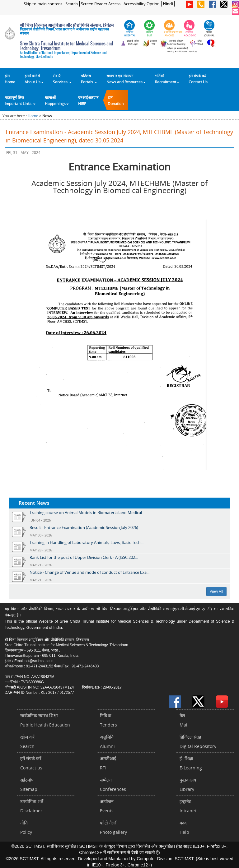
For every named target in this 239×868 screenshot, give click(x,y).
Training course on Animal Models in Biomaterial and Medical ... (88, 513)
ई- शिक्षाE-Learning (191, 763)
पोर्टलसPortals (89, 79)
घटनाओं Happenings (57, 100)
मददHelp (184, 827)
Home (33, 116)
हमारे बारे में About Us (34, 79)
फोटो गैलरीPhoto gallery (113, 827)
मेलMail (184, 720)
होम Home (10, 79)
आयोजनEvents (107, 806)
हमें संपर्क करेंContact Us (198, 79)
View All (216, 591)
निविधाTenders (108, 720)
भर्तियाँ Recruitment (167, 79)
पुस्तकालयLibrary (188, 784)
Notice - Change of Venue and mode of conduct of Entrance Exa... (89, 572)
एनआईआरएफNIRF (88, 100)
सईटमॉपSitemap (29, 784)
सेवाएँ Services (62, 79)
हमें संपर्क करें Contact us (31, 763)
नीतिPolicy (26, 827)
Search (72, 4)
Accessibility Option (142, 4)
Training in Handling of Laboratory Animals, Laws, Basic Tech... (87, 542)
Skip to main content (43, 4)
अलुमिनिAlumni (107, 742)
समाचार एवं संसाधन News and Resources (126, 79)
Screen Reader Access (101, 4)
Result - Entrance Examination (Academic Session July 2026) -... (86, 527)
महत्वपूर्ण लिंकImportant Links (20, 100)
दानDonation (116, 100)
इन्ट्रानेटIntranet (188, 806)
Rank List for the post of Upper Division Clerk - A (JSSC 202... (84, 557)
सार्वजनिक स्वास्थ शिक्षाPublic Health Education (45, 720)
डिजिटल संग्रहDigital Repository (198, 742)
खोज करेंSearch (27, 742)
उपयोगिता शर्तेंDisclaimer (32, 806)
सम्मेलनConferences (113, 784)
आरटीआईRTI (108, 763)
